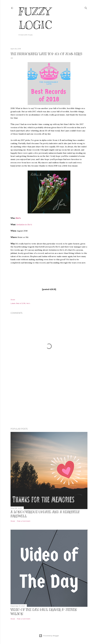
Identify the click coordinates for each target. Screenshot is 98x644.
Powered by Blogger (49, 636)
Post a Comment (24, 521)
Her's (18, 218)
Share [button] (13, 300)
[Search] (86, 7)
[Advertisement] (49, 402)
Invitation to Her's (24, 225)
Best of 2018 (21, 303)
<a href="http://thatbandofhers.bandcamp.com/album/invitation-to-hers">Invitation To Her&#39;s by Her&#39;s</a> (49, 276)
